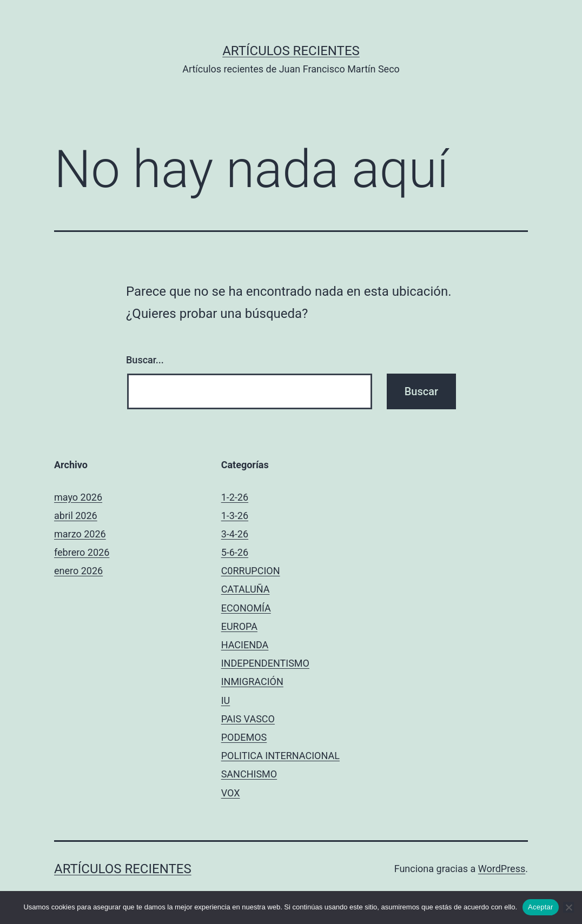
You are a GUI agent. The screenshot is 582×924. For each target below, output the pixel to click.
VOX (231, 793)
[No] (568, 907)
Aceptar (541, 907)
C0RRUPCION (251, 571)
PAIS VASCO (248, 719)
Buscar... (145, 360)
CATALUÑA (246, 589)
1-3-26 (235, 516)
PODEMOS (244, 737)
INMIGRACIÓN (252, 682)
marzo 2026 (80, 534)
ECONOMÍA (246, 608)
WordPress (502, 869)
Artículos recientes (291, 51)
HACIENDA (245, 645)
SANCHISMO (249, 774)
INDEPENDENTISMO (265, 663)
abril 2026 (76, 516)
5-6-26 (235, 552)
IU (226, 700)
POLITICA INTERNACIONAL (280, 756)
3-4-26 (235, 534)
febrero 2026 (82, 552)
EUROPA (239, 626)
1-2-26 (235, 497)
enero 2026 (78, 571)
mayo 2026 (78, 497)
